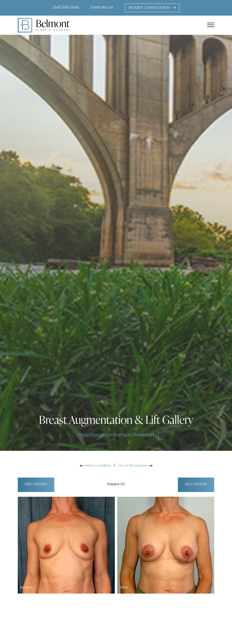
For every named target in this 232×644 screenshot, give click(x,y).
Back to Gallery (95, 466)
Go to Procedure (135, 466)
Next (196, 485)
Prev (36, 485)
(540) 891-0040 (66, 8)
